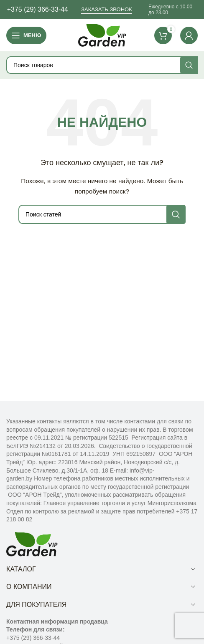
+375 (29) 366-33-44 (38, 9)
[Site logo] (102, 35)
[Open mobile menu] (26, 35)
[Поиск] (102, 65)
